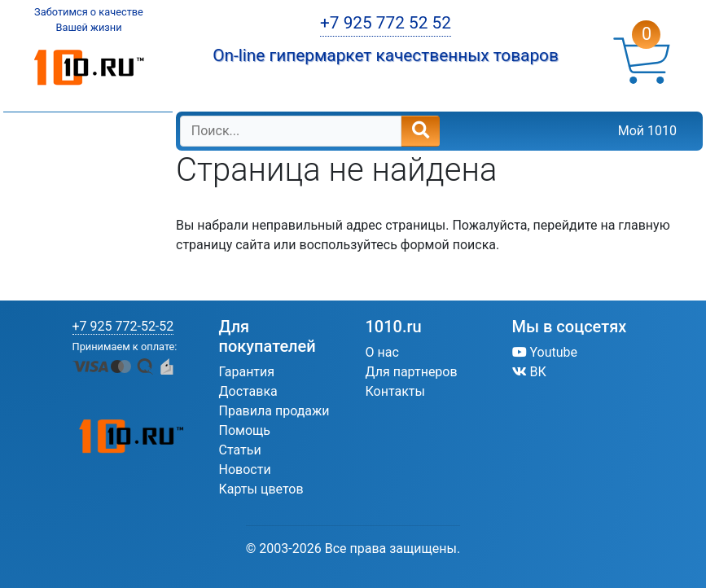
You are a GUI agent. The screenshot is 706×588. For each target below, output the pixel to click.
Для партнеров (412, 372)
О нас (382, 352)
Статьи (240, 450)
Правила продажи (274, 411)
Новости (245, 470)
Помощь (245, 430)
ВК (529, 372)
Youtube (545, 352)
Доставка (248, 391)
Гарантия (247, 372)
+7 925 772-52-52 (123, 326)
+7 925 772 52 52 (386, 23)
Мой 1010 (647, 131)
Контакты (395, 391)
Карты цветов (261, 489)
